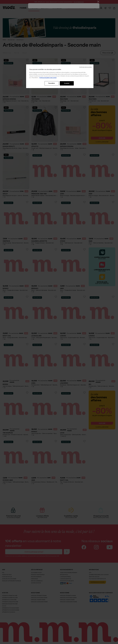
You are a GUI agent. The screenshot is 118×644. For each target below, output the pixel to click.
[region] (60, 76)
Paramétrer (52, 83)
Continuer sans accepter (86, 67)
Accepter (67, 83)
